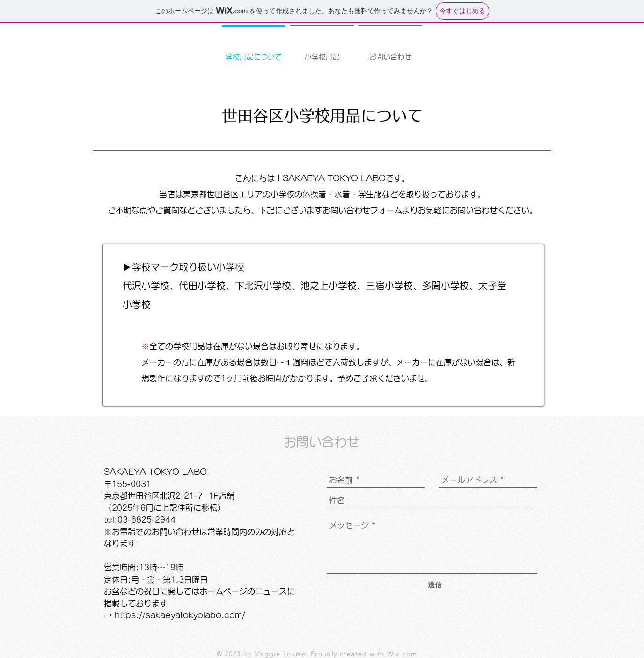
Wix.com (402, 654)
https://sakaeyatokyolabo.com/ (180, 615)
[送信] (435, 585)
